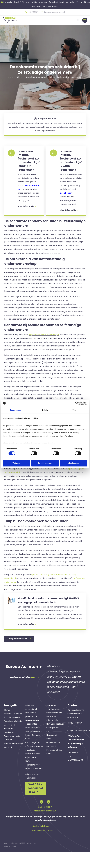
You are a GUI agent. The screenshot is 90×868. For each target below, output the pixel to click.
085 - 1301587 (76, 740)
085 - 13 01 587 (45, 824)
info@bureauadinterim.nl (45, 827)
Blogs (49, 756)
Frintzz (35, 694)
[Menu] (85, 19)
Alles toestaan (74, 463)
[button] (32, 12)
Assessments (10, 742)
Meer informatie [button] (28, 220)
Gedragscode (53, 745)
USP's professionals (34, 786)
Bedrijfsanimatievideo (14, 760)
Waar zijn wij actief (13, 753)
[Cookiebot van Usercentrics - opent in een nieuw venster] (77, 403)
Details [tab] (45, 410)
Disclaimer (51, 733)
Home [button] (10, 77)
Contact (8, 764)
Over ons (8, 746)
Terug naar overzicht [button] (19, 656)
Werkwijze (9, 749)
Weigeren (17, 463)
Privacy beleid (53, 737)
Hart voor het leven (55, 741)
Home (7, 727)
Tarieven (8, 757)
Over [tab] (74, 410)
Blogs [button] (20, 77)
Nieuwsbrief (52, 752)
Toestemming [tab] (16, 410)
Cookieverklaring (54, 730)
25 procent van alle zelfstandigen (44, 346)
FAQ (48, 748)
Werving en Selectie (13, 738)
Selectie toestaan (45, 463)
